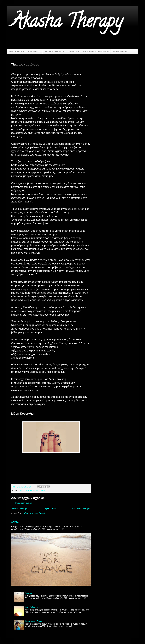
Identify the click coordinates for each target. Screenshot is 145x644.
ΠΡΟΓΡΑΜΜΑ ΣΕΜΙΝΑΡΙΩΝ (96, 52)
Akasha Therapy (67, 23)
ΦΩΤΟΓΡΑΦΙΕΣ (120, 52)
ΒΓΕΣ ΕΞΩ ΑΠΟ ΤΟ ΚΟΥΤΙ (30, 490)
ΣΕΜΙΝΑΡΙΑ (74, 52)
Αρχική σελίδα (49, 509)
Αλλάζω (15, 522)
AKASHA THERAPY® (54, 52)
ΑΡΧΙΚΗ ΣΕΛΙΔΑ (16, 52)
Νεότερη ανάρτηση (20, 509)
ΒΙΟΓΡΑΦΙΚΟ (34, 52)
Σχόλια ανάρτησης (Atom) (34, 513)
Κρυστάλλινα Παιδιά (34, 621)
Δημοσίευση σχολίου (24, 503)
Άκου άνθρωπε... (32, 607)
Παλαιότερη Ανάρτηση (80, 509)
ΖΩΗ (43, 490)
